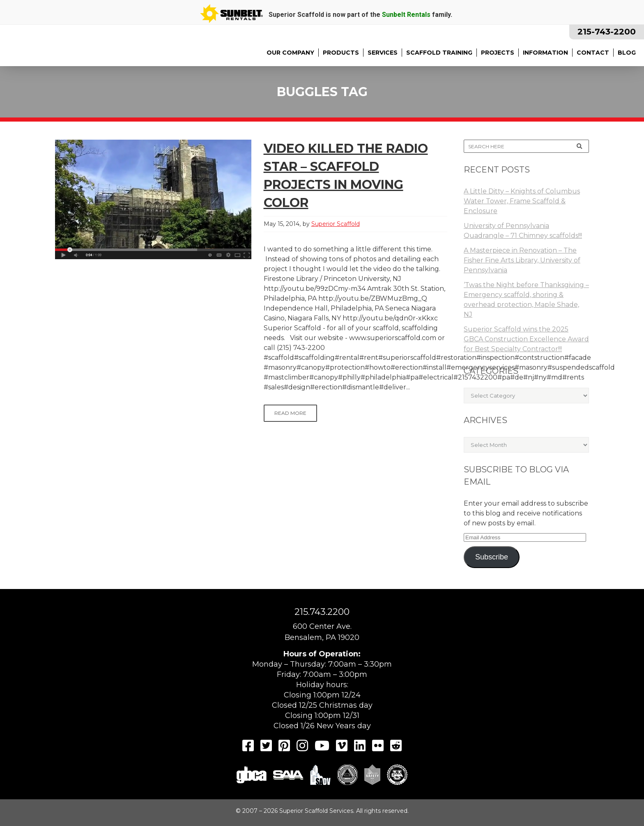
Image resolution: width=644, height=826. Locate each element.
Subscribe (492, 557)
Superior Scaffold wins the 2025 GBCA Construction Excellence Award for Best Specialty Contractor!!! (526, 339)
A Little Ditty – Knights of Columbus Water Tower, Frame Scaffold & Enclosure (522, 201)
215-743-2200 (607, 32)
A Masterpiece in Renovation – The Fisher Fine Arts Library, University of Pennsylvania (522, 260)
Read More (290, 413)
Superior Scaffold (336, 224)
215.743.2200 (322, 612)
